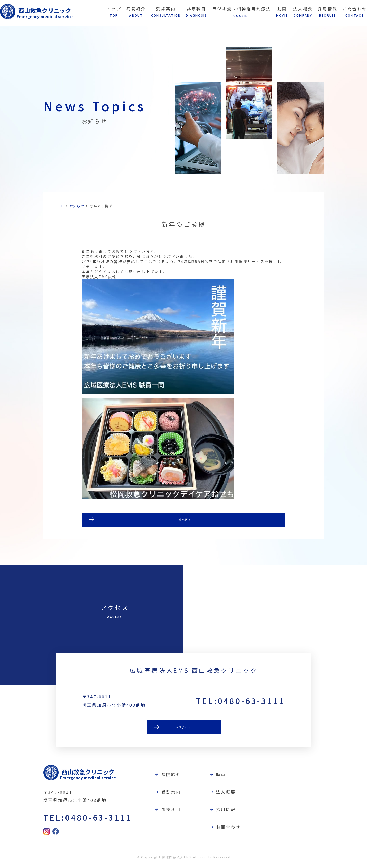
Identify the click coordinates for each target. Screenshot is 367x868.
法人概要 (229, 794)
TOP (60, 206)
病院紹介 (174, 777)
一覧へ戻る (183, 520)
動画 (224, 777)
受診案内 (174, 794)
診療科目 (174, 812)
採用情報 (229, 812)
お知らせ (77, 206)
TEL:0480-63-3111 (240, 705)
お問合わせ (183, 733)
